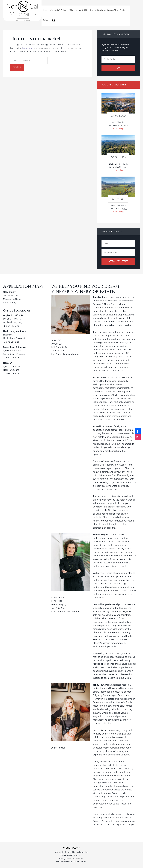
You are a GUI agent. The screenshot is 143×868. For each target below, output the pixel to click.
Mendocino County (13, 299)
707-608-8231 (58, 608)
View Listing (118, 129)
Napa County (10, 292)
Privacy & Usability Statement (72, 858)
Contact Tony (58, 351)
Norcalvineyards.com (22, 11)
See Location (11, 326)
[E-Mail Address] (118, 59)
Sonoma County (11, 295)
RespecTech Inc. (80, 862)
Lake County (10, 302)
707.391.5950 (58, 343)
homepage (28, 48)
